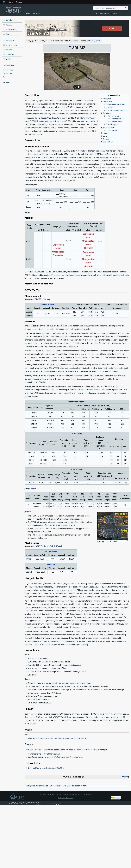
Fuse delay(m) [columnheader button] (75, 443)
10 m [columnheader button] (61, 409)
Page (28, 13)
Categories (30, 786)
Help (4, 77)
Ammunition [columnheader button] (33, 407)
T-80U (75, 101)
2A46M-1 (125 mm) (43, 299)
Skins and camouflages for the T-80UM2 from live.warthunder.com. (56, 738)
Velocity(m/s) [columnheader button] (53, 443)
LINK (112, 28)
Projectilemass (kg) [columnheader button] (64, 443)
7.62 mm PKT (51, 565)
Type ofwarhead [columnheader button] (49, 407)
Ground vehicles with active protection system (68, 786)
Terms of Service (62, 795)
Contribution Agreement (65, 798)
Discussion (37, 13)
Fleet (8, 34)
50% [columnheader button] (117, 447)
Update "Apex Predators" (51, 118)
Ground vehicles (11, 29)
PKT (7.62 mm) (56, 546)
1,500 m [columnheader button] (108, 409)
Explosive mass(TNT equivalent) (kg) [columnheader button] (100, 443)
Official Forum (11, 50)
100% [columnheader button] (124, 447)
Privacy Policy (75, 795)
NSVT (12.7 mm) (42, 546)
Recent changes (8, 70)
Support (19, 2)
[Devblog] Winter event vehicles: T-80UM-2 (46, 768)
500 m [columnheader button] (83, 409)
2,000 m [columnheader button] (122, 409)
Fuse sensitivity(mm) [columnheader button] (86, 443)
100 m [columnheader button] (72, 409)
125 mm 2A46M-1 (48, 304)
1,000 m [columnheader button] (95, 409)
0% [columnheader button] (111, 447)
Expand (125, 777)
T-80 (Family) (95, 41)
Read (95, 13)
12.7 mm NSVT (51, 551)
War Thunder (10, 55)
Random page (7, 73)
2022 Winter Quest (86, 118)
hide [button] (118, 95)
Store (11, 2)
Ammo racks (30, 489)
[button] (125, 777)
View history (116, 13)
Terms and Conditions (47, 795)
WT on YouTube (11, 45)
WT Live (9, 59)
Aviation (9, 25)
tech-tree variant (98, 151)
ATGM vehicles (42, 786)
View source (104, 13)
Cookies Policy (86, 795)
